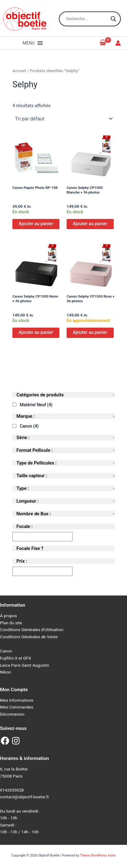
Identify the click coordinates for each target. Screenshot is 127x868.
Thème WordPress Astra (98, 855)
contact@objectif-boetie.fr (24, 797)
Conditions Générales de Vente (29, 637)
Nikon (5, 672)
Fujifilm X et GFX (15, 658)
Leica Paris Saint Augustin (24, 665)
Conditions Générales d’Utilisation (32, 630)
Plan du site (11, 623)
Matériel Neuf (36, 405)
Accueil (19, 71)
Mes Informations (17, 700)
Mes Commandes (17, 707)
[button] (29, 43)
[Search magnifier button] (113, 19)
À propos (9, 616)
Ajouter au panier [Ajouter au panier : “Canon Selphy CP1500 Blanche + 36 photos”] (90, 224)
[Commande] (63, 119)
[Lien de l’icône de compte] (118, 43)
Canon (29, 426)
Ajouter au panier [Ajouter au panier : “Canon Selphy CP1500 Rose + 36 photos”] (90, 332)
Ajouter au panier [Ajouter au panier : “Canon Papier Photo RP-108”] (36, 224)
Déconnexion (12, 714)
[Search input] (87, 19)
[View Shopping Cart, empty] (103, 43)
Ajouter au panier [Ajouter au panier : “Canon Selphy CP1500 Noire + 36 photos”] (36, 332)
